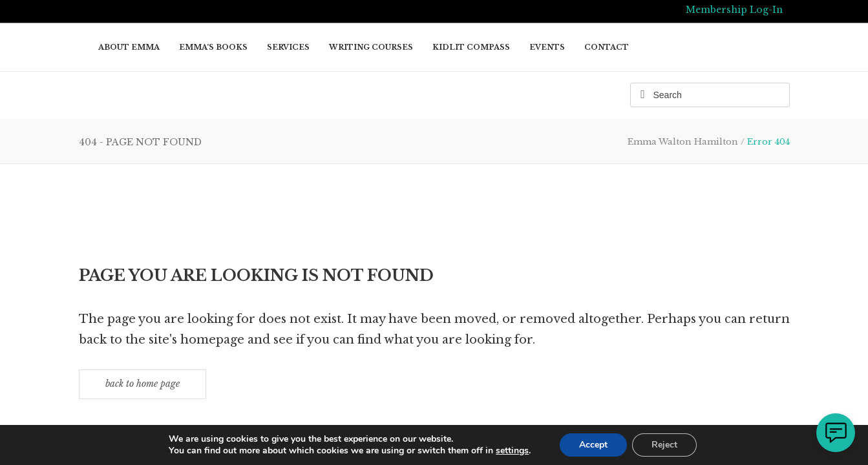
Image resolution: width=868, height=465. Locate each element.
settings (512, 451)
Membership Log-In (734, 10)
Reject (664, 445)
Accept (593, 445)
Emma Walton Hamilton (683, 142)
